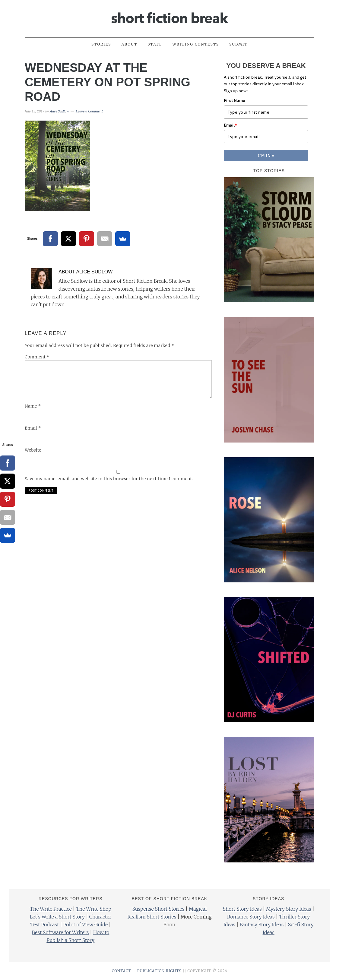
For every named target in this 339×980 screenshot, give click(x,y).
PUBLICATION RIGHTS (159, 971)
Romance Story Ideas (251, 917)
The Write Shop (94, 909)
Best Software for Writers (60, 932)
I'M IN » (266, 156)
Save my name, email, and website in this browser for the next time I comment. (109, 479)
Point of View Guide (86, 925)
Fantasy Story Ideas (261, 925)
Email (33, 428)
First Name (234, 100)
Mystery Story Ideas (288, 909)
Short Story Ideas (242, 909)
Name (33, 406)
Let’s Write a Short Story (57, 917)
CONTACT (122, 971)
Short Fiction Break (169, 16)
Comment (37, 357)
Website (33, 450)
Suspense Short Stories (158, 909)
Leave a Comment (89, 111)
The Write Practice (51, 909)
